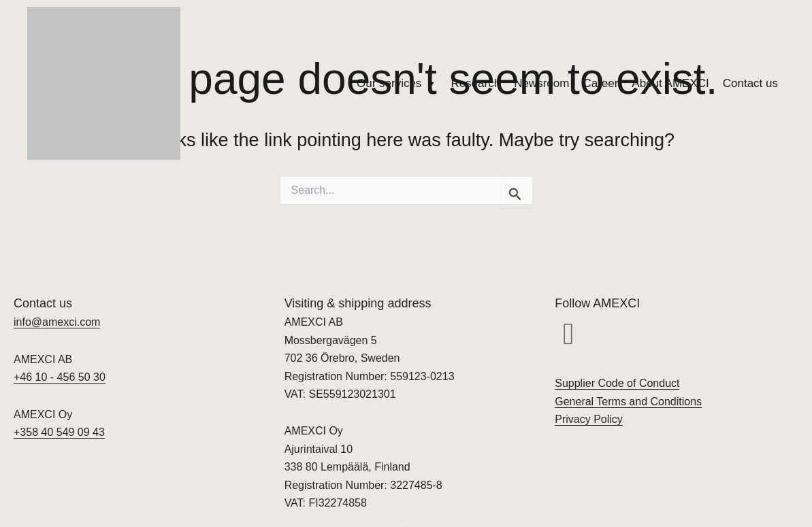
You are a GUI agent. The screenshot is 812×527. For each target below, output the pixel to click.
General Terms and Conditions (628, 402)
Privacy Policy (589, 419)
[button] (568, 334)
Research (475, 83)
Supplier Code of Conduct (617, 383)
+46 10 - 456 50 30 (60, 377)
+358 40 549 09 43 (59, 432)
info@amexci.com (57, 322)
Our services (397, 84)
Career (600, 83)
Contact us (750, 83)
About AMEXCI (670, 83)
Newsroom (541, 83)
